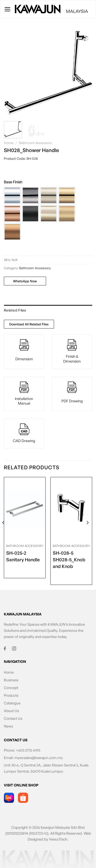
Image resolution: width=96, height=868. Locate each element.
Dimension (24, 359)
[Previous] (4, 533)
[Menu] (8, 9)
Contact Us (13, 718)
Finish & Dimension (72, 359)
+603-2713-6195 (28, 750)
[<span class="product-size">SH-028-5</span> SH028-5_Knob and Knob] (71, 509)
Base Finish (13, 182)
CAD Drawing (24, 441)
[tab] (48, 310)
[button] (12, 195)
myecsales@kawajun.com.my (39, 758)
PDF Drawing (72, 401)
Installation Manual (24, 401)
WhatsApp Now (25, 281)
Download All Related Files (29, 324)
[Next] (87, 533)
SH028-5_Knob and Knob (71, 559)
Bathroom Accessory (35, 143)
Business (11, 680)
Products (11, 695)
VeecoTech (58, 839)
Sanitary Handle (23, 556)
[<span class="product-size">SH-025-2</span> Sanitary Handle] (25, 509)
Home (9, 143)
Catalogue (12, 703)
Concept (11, 688)
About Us (11, 711)
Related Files (15, 310)
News (8, 726)
